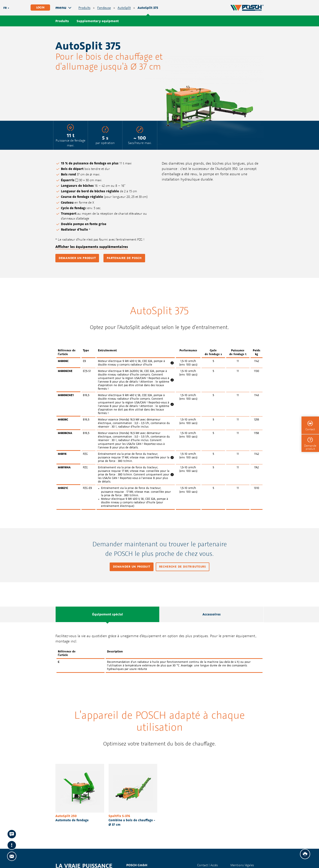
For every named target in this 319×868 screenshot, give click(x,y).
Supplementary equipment (98, 21)
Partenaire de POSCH (124, 258)
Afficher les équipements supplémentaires (92, 247)
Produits (84, 8)
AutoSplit (124, 8)
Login (40, 7)
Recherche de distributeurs (183, 567)
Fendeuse (104, 8)
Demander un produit (77, 258)
